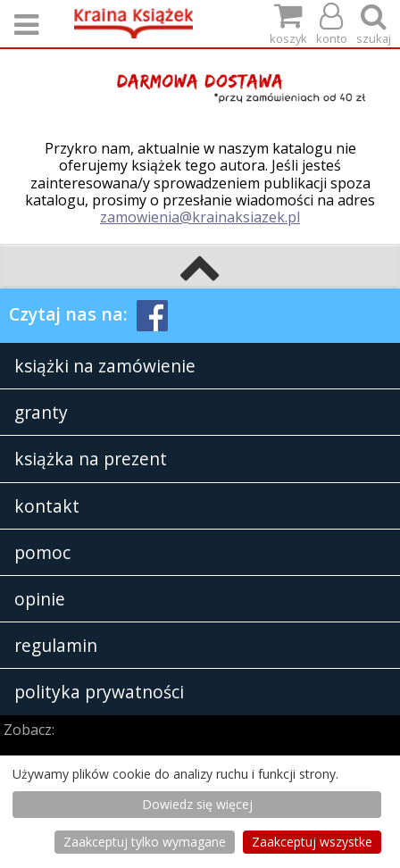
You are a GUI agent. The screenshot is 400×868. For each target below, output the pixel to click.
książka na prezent (91, 459)
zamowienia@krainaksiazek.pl (200, 217)
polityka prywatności (99, 692)
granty (41, 412)
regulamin (56, 645)
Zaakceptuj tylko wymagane (145, 842)
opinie (40, 599)
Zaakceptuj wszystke (312, 842)
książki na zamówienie (105, 366)
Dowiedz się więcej (197, 804)
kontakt (47, 506)
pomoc (42, 552)
